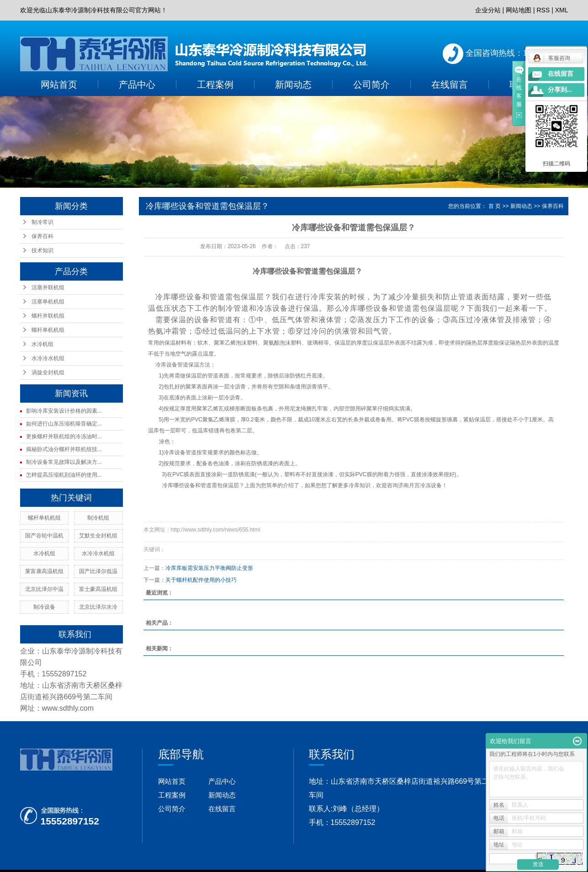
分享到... (560, 90)
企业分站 (488, 10)
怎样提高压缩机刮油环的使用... (64, 475)
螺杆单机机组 (48, 330)
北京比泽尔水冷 (98, 607)
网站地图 (519, 10)
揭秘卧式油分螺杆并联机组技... (64, 449)
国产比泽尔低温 (98, 571)
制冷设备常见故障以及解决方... (64, 462)
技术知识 (42, 250)
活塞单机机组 (48, 302)
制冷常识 (42, 222)
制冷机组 (98, 518)
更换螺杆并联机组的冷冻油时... (64, 436)
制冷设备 (44, 607)
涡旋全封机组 (48, 372)
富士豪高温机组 (98, 589)
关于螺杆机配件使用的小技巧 (201, 580)
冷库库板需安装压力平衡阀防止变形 (209, 568)
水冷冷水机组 (48, 358)
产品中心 (137, 85)
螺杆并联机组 (48, 316)
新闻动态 (293, 85)
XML (562, 10)
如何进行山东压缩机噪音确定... (64, 424)
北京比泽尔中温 (44, 589)
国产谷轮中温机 (44, 536)
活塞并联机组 (48, 287)
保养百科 (42, 236)
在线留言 (450, 85)
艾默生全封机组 (98, 536)
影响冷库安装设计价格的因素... (64, 411)
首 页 (495, 206)
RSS (543, 10)
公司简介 (371, 85)
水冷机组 (42, 344)
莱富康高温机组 (44, 571)
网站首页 (59, 85)
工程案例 (215, 85)
